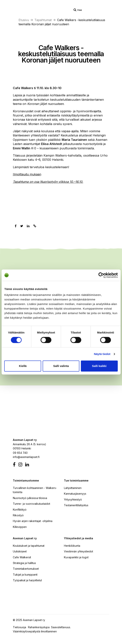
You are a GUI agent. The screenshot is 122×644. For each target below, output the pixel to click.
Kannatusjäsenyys (75, 494)
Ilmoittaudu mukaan (27, 174)
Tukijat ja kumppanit (25, 575)
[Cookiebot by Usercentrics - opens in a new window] (101, 275)
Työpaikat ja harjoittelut (27, 580)
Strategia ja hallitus (24, 563)
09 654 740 (20, 453)
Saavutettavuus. (62, 627)
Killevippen (20, 527)
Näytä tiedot (102, 354)
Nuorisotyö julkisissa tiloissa (30, 498)
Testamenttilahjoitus (76, 505)
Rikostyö (18, 515)
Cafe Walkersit (22, 557)
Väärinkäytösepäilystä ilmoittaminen (35, 631)
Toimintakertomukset (26, 569)
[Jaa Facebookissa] (16, 226)
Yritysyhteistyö (73, 499)
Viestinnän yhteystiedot (78, 551)
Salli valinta (61, 366)
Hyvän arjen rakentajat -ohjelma (33, 521)
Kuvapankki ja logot (76, 557)
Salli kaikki (99, 366)
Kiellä (23, 366)
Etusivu (24, 20)
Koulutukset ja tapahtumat (29, 546)
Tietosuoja (19, 627)
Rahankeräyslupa (40, 627)
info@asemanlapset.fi (26, 457)
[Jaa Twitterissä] (22, 226)
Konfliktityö (20, 510)
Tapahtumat (43, 20)
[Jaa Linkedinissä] (28, 226)
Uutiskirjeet (20, 551)
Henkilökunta (72, 546)
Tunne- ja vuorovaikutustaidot (31, 504)
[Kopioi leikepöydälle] (35, 226)
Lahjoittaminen (73, 488)
